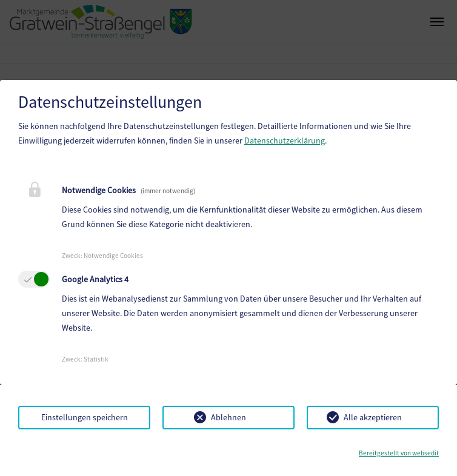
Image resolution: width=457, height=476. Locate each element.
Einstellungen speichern (85, 417)
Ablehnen (228, 417)
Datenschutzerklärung (285, 140)
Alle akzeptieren (373, 417)
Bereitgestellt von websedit (399, 453)
